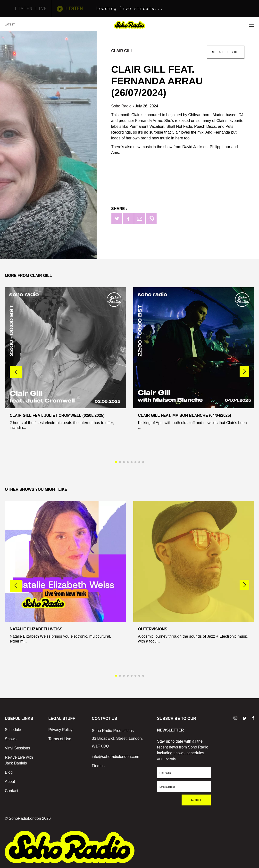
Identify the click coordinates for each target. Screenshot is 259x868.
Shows (11, 739)
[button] (244, 371)
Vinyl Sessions (17, 748)
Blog (9, 772)
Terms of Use (60, 739)
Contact (12, 791)
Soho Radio (122, 106)
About (10, 782)
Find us (98, 766)
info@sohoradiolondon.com (115, 757)
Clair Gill (122, 51)
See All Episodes (226, 52)
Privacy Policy (60, 730)
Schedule (13, 730)
